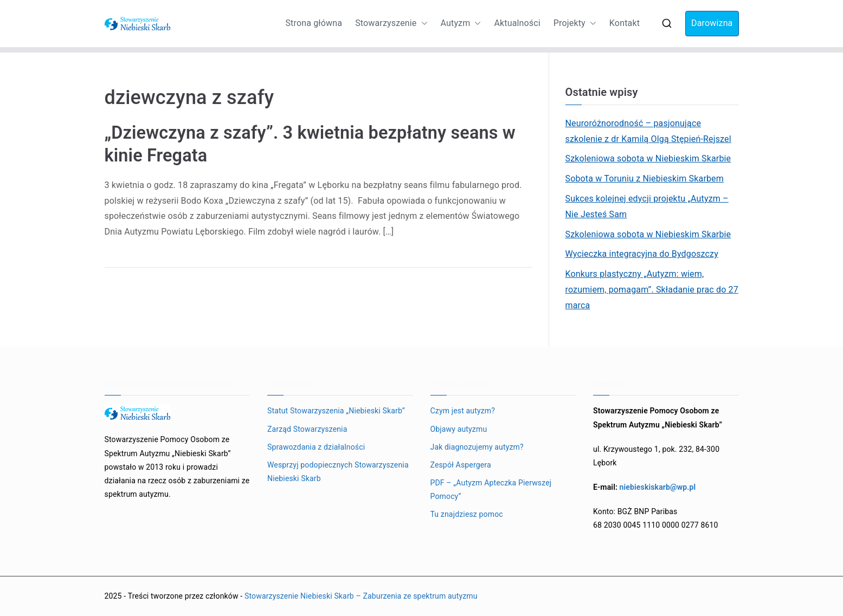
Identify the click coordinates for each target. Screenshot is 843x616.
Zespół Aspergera (461, 465)
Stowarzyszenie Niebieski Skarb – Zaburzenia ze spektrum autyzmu (361, 596)
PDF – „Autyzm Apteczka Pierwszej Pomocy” (491, 489)
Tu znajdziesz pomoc (467, 514)
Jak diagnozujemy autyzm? (477, 447)
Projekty (575, 24)
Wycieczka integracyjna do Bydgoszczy (642, 254)
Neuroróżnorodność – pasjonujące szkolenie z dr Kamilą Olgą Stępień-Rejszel (648, 131)
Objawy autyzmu (459, 429)
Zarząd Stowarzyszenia (307, 429)
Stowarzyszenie (391, 24)
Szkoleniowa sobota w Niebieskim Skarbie (648, 158)
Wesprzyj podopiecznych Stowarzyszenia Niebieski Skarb (338, 472)
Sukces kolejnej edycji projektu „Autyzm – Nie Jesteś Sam (647, 206)
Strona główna (314, 23)
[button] (422, 24)
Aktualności (517, 23)
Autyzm (461, 24)
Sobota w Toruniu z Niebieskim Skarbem (645, 179)
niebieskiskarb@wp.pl (658, 487)
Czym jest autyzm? (463, 411)
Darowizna (712, 23)
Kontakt (625, 23)
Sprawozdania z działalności (316, 447)
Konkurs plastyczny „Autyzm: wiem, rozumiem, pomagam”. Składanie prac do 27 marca (652, 290)
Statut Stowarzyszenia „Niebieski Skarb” (336, 411)
